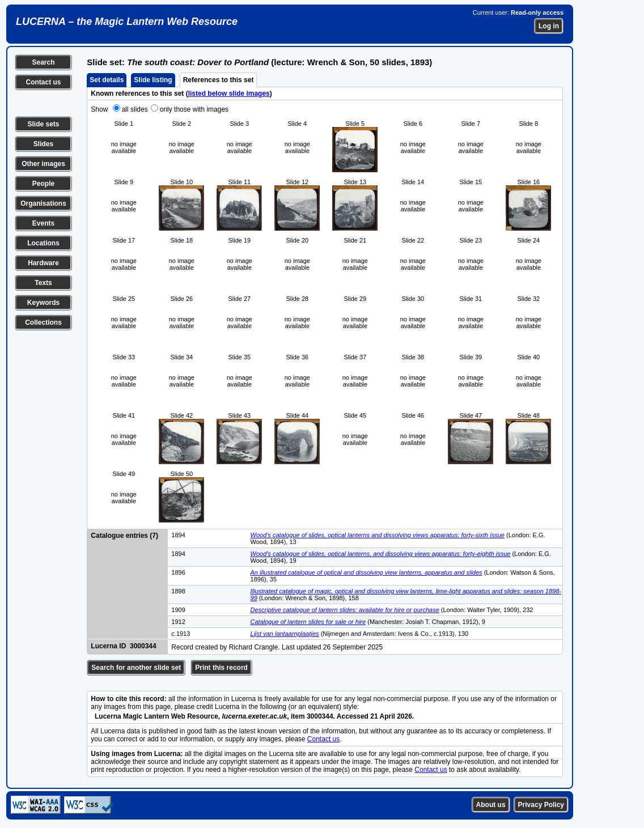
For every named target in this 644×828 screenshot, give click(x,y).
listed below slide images (229, 94)
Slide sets (43, 124)
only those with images (194, 109)
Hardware (43, 263)
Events (43, 223)
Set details (107, 80)
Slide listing (153, 80)
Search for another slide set (136, 668)
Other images (43, 164)
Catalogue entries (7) (124, 536)
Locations (43, 243)
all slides (135, 109)
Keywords (43, 303)
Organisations (43, 203)
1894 (178, 535)
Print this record (221, 668)
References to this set (219, 80)
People (43, 184)
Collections (43, 322)
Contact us (43, 82)
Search (43, 62)
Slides (43, 144)
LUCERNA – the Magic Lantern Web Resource (127, 22)
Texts (43, 283)
